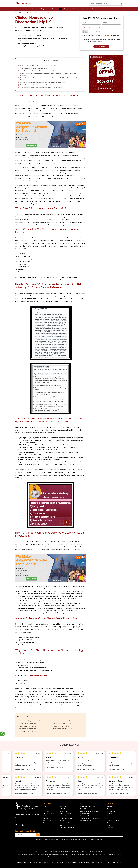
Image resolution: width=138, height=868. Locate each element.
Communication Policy (66, 818)
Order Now (46, 811)
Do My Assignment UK (74, 721)
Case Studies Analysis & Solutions (90, 816)
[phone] (107, 28)
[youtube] (23, 825)
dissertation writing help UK (37, 676)
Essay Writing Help (85, 814)
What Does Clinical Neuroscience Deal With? (34, 68)
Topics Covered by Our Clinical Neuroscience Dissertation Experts (40, 71)
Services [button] (26, 9)
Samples (35, 9)
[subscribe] (38, 834)
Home (18, 9)
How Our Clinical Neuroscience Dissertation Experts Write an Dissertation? (43, 82)
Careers (45, 818)
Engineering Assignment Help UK (62, 729)
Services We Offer (48, 814)
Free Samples (47, 821)
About (45, 809)
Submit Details (101, 46)
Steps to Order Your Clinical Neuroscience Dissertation (37, 85)
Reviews (57, 9)
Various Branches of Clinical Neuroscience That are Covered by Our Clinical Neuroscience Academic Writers (51, 79)
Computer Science (113, 821)
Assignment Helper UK (59, 721)
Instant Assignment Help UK (28, 726)
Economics (110, 809)
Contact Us (86, 9)
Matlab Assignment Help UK (28, 731)
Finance (110, 825)
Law (109, 816)
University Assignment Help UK (62, 724)
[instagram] (16, 825)
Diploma (67, 9)
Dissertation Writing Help (87, 807)
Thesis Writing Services (87, 809)
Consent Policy (64, 816)
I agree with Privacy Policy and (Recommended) (101, 36)
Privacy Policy (64, 807)
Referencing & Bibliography (88, 821)
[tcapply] (82, 35)
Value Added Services (66, 823)
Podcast (62, 825)
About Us (76, 9)
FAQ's (44, 825)
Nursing (110, 814)
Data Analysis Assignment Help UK (30, 721)
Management (111, 811)
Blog (42, 9)
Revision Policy (64, 811)
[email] (111, 23)
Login (94, 9)
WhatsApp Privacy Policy (67, 828)
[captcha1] (97, 32)
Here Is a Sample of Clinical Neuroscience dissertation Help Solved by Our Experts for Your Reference (48, 74)
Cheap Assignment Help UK (61, 726)
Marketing (110, 823)
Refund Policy (64, 809)
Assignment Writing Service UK (28, 729)
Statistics (110, 828)
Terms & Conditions (105, 36)
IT (108, 818)
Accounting (111, 807)
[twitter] (19, 825)
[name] (91, 23)
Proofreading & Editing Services (89, 811)
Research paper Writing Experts (89, 818)
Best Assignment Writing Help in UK (30, 724)
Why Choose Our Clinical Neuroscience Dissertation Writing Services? (41, 87)
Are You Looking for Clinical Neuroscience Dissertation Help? (39, 66)
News (48, 9)
